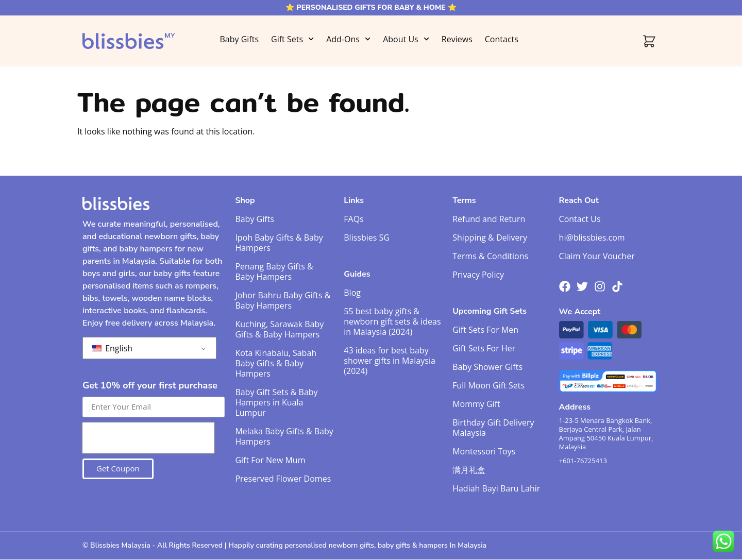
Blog (352, 293)
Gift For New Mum (270, 460)
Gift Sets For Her (484, 348)
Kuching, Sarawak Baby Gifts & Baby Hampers (279, 329)
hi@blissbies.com (592, 237)
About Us (406, 39)
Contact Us (580, 219)
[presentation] (148, 438)
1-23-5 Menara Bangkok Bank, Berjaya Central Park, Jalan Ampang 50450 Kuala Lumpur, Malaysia (606, 434)
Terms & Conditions (490, 256)
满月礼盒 (469, 470)
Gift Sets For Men (485, 330)
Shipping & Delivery (490, 237)
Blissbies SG (367, 237)
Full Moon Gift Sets (488, 385)
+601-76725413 (583, 461)
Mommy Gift (476, 404)
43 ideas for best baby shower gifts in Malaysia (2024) (390, 361)
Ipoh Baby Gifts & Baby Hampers (279, 243)
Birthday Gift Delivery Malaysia (493, 428)
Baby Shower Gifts (487, 367)
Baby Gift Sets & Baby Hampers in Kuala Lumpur (276, 402)
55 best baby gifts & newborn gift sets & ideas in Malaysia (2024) (392, 321)
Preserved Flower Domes (283, 479)
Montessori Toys (484, 451)
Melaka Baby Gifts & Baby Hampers (284, 436)
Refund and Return (489, 219)
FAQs (353, 219)
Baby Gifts (239, 39)
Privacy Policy (478, 275)
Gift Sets (292, 39)
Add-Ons (348, 39)
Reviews (457, 39)
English (112, 348)
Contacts (502, 39)
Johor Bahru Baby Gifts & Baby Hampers (283, 300)
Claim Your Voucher (597, 256)
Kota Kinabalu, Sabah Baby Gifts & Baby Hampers (276, 363)
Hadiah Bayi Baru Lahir (496, 488)
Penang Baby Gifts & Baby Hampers (274, 271)
